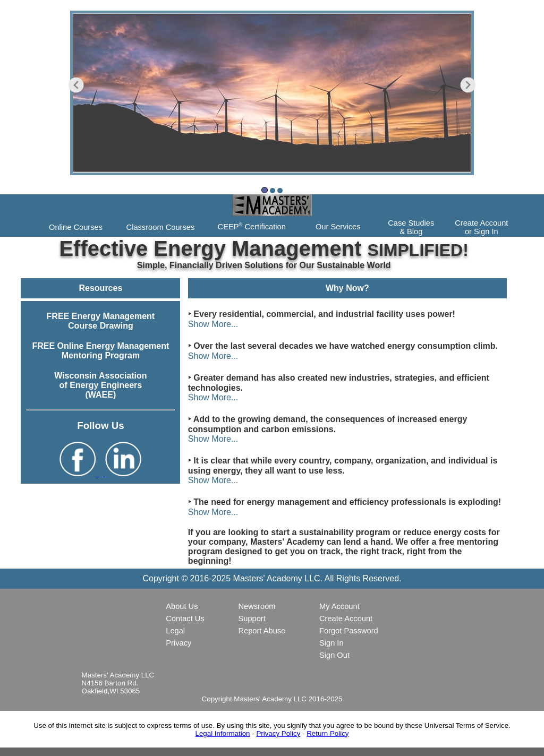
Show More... (213, 324)
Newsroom (257, 606)
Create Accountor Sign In (481, 227)
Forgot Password (349, 631)
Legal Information (223, 733)
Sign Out (334, 655)
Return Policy (328, 733)
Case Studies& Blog (411, 227)
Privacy (178, 643)
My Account (339, 606)
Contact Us (185, 618)
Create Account (346, 618)
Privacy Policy (278, 733)
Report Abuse (262, 631)
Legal (175, 631)
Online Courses (76, 227)
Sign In (331, 643)
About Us (182, 606)
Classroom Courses (161, 227)
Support (252, 618)
